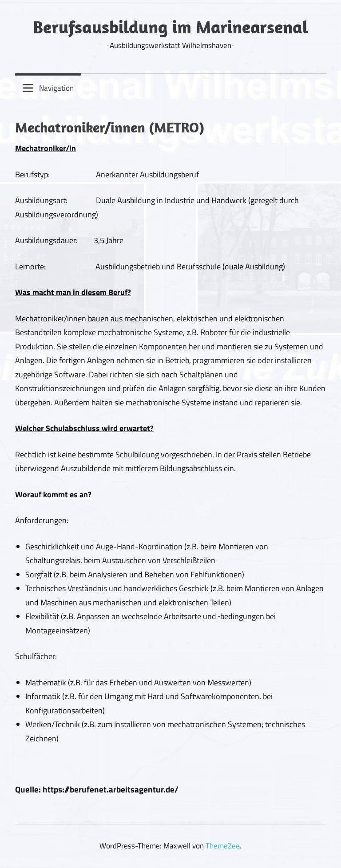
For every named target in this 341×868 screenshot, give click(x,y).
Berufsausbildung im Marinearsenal (170, 27)
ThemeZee (223, 846)
